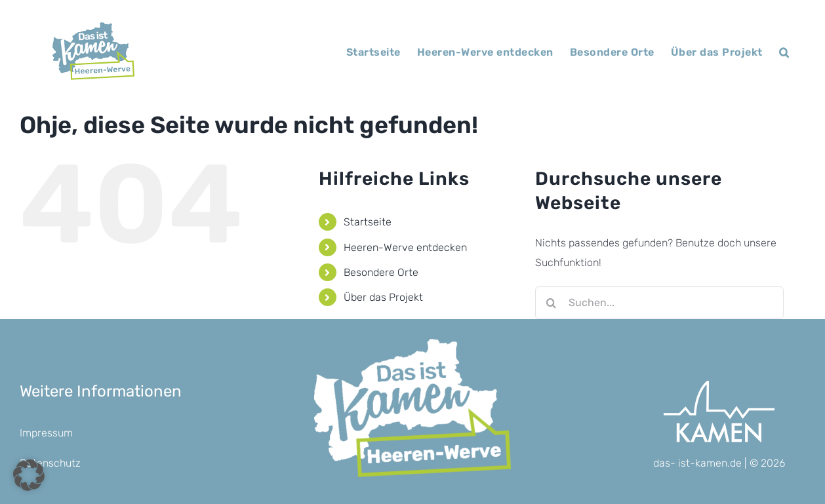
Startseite (368, 222)
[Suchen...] (659, 303)
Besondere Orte (381, 272)
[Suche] (552, 303)
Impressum (46, 433)
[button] (784, 52)
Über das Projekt (383, 297)
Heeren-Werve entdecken (405, 247)
